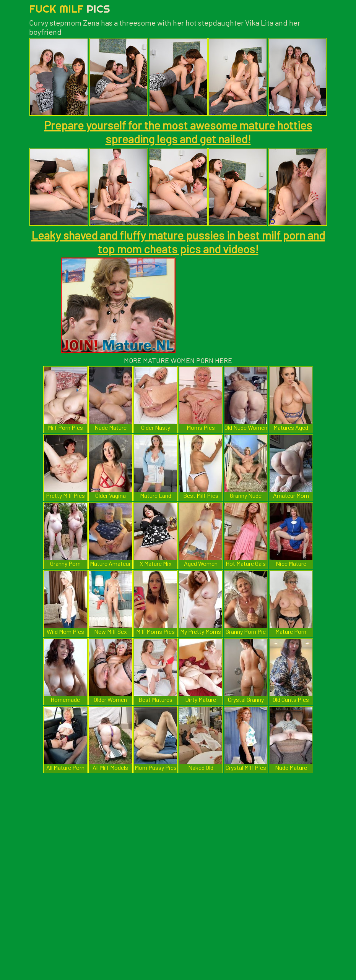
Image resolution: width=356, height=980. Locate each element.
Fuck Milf (70, 9)
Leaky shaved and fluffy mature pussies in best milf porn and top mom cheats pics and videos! (178, 242)
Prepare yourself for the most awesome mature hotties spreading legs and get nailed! (178, 132)
